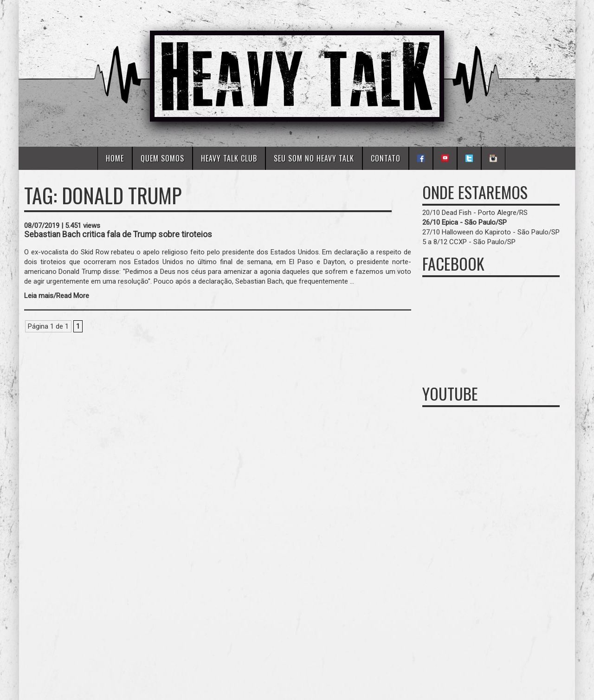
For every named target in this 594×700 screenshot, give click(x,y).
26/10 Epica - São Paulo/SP (465, 222)
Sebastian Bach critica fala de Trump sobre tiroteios (118, 234)
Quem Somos (162, 158)
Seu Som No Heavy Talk (314, 158)
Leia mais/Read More (57, 296)
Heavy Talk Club (229, 158)
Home (115, 158)
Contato (386, 158)
